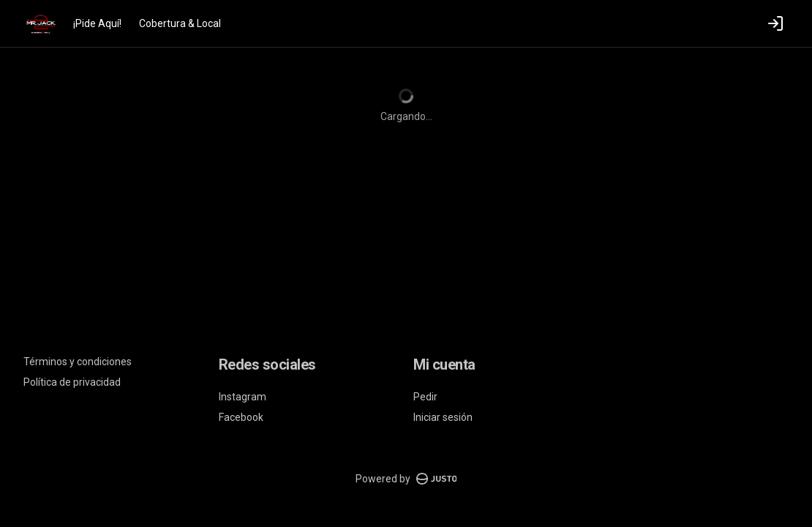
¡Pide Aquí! (97, 23)
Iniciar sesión (443, 417)
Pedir (425, 397)
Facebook (241, 417)
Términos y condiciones (78, 362)
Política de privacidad (72, 382)
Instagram (243, 397)
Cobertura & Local (180, 23)
